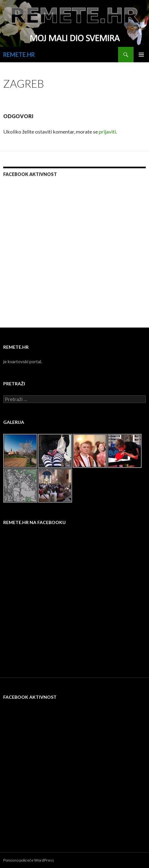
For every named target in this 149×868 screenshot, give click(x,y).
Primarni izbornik (141, 55)
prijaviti (107, 132)
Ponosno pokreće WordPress (29, 860)
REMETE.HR (19, 55)
